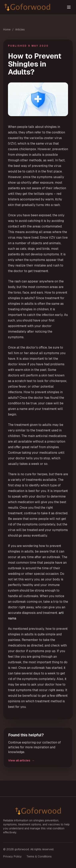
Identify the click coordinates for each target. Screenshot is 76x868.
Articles (20, 29)
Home (7, 29)
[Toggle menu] (69, 7)
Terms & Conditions (39, 856)
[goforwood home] (33, 7)
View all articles (21, 760)
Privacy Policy (12, 856)
